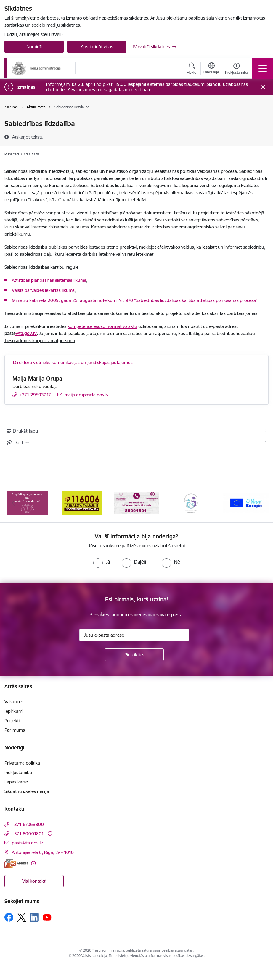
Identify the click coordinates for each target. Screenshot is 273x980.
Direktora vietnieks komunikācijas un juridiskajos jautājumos (73, 362)
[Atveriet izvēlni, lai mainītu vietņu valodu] (211, 69)
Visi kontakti (34, 881)
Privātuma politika (22, 763)
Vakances (14, 702)
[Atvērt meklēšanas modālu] (192, 69)
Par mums (15, 730)
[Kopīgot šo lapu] (136, 442)
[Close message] (263, 87)
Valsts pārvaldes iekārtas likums (43, 290)
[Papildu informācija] (50, 833)
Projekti (12, 721)
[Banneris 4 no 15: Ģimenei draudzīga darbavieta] (191, 503)
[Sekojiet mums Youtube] (47, 917)
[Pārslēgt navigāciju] (263, 68)
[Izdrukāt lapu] (136, 431)
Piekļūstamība (18, 772)
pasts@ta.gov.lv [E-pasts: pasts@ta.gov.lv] (27, 843)
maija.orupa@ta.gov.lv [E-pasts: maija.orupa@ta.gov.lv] (86, 395)
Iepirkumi (14, 711)
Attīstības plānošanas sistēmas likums (49, 280)
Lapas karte (16, 782)
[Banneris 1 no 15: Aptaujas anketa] (27, 503)
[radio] (102, 562)
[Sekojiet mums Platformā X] (22, 917)
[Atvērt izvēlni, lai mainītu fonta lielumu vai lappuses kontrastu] (236, 69)
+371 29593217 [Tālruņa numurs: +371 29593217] (35, 395)
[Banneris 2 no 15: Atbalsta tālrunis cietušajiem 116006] (82, 503)
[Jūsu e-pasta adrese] (134, 635)
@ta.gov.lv (26, 333)
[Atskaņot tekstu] (28, 137)
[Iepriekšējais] (14, 503)
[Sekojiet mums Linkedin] (34, 918)
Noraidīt (34, 47)
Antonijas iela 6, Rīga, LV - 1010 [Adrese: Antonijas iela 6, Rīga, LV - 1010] (43, 852)
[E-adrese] (16, 863)
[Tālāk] (259, 503)
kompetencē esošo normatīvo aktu (102, 326)
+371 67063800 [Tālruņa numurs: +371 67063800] (28, 824)
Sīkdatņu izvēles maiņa (27, 791)
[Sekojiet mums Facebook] (9, 917)
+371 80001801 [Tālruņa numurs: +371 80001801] (28, 834)
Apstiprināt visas (97, 47)
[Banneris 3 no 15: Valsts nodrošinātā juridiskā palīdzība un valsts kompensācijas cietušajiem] (136, 503)
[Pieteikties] (134, 655)
